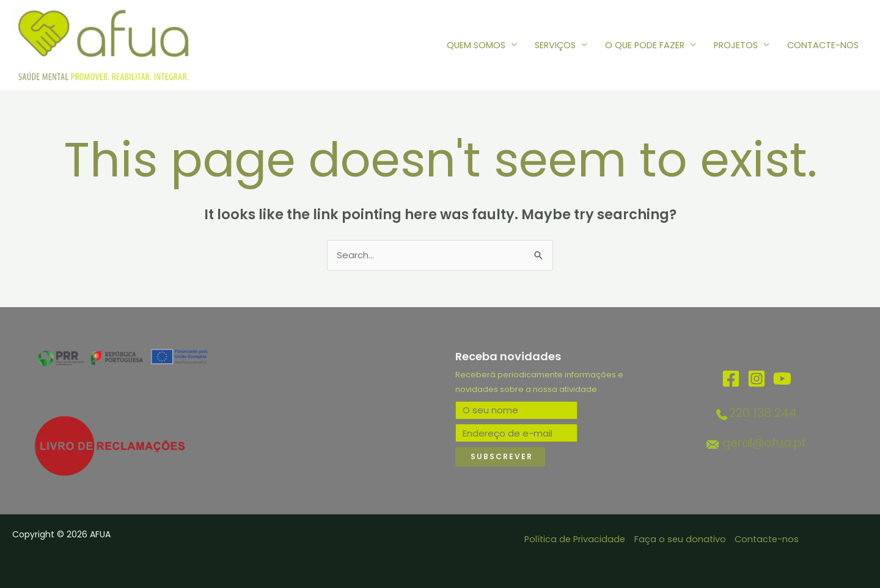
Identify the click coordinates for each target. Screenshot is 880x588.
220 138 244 (763, 413)
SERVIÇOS (555, 45)
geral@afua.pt (765, 443)
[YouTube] (782, 379)
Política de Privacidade (575, 539)
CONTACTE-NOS (823, 45)
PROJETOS (736, 45)
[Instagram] (757, 379)
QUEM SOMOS (476, 45)
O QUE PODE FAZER (645, 45)
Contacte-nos (767, 539)
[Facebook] (731, 379)
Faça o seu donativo (680, 539)
